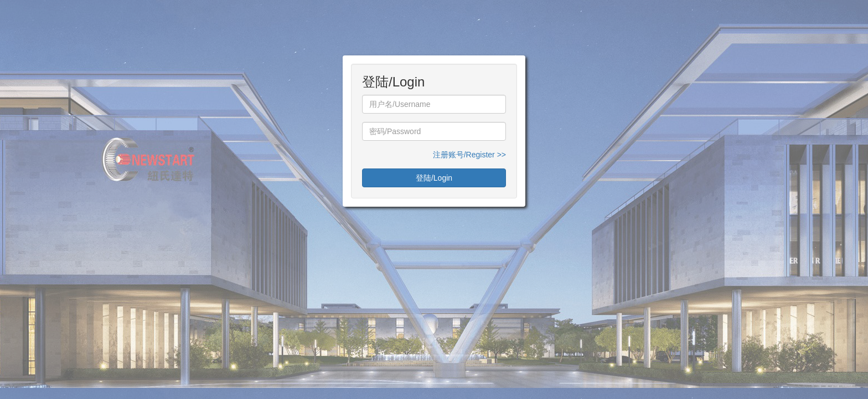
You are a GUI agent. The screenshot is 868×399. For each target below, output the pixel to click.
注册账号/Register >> (469, 155)
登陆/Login (434, 178)
